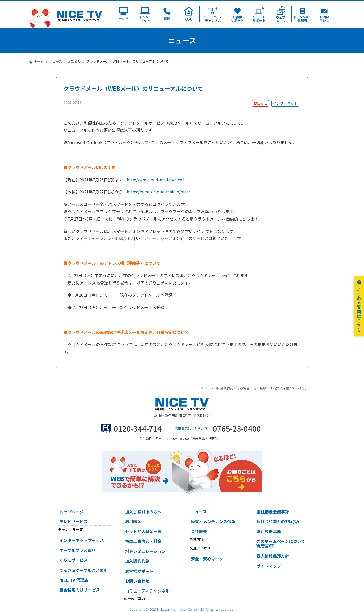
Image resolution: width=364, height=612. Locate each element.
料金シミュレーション (145, 551)
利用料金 (133, 521)
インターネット (285, 103)
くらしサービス (74, 560)
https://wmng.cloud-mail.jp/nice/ (158, 192)
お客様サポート (139, 571)
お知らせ (74, 61)
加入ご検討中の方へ (143, 512)
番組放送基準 (269, 531)
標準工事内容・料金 (143, 541)
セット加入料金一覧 (143, 531)
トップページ (72, 512)
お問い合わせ (137, 581)
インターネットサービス (82, 540)
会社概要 (199, 531)
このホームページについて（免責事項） (279, 544)
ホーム (39, 61)
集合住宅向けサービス (80, 590)
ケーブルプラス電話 (77, 550)
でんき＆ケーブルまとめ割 (84, 570)
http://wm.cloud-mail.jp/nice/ (155, 180)
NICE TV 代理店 (74, 580)
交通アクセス (200, 548)
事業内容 (197, 539)
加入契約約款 (137, 561)
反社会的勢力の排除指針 (279, 521)
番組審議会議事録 (273, 512)
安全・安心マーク (207, 559)
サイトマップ (269, 566)
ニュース (56, 61)
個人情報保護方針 (273, 556)
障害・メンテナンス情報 (213, 521)
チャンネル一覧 (71, 529)
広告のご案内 (134, 599)
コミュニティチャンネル (147, 591)
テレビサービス (74, 521)
